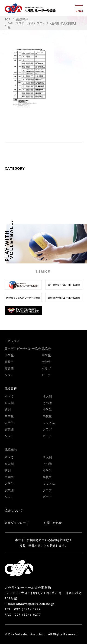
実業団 (9, 369)
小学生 (9, 355)
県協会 (46, 349)
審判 (8, 409)
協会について (14, 511)
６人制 (9, 403)
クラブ (46, 369)
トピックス (12, 341)
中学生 (46, 355)
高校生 (9, 362)
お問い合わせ (53, 523)
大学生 (46, 362)
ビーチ (46, 375)
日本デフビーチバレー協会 (23, 349)
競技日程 (11, 389)
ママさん (49, 423)
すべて (9, 396)
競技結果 (11, 449)
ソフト (9, 375)
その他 (47, 403)
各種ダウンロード (17, 523)
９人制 (47, 396)
